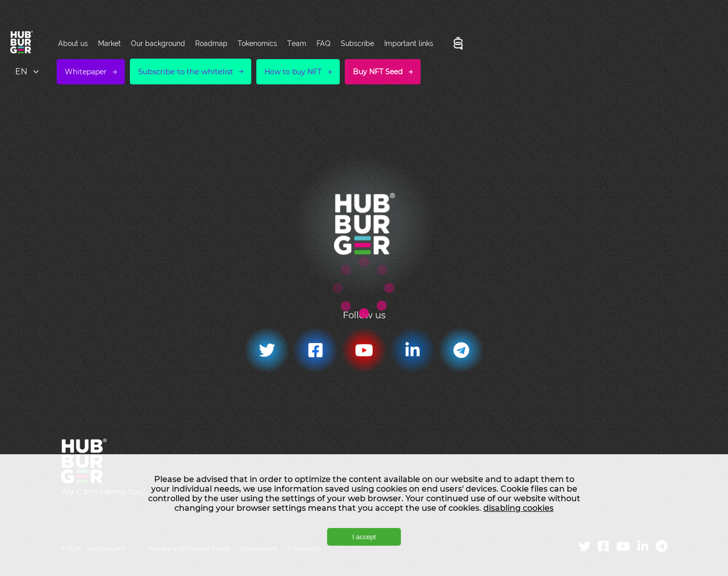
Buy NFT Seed (378, 72)
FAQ (324, 43)
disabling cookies (518, 508)
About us (73, 43)
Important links (409, 43)
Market (109, 43)
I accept (364, 537)
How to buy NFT (293, 72)
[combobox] (28, 71)
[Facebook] (315, 350)
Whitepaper (86, 72)
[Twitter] (267, 350)
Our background (158, 43)
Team (297, 43)
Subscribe (357, 43)
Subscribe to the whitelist (186, 71)
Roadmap (211, 43)
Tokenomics (257, 43)
